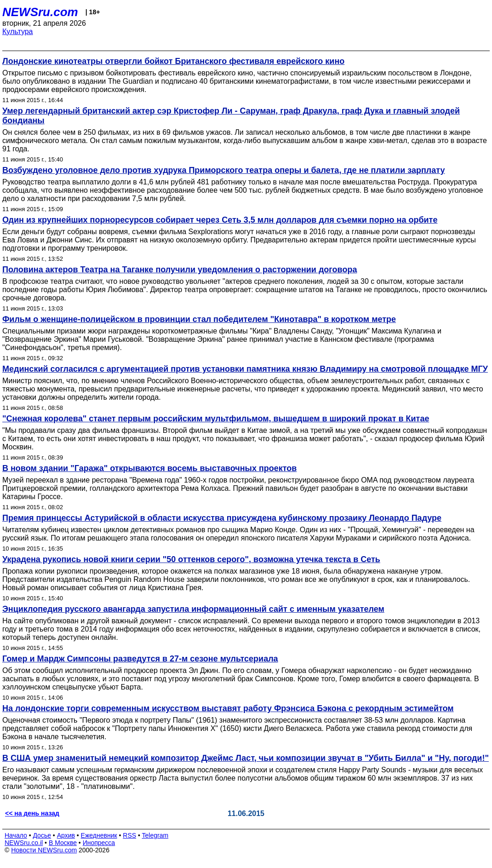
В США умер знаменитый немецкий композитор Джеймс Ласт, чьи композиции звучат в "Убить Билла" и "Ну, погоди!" (246, 758)
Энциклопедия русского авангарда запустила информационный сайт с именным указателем (193, 609)
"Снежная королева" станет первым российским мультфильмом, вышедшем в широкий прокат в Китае (216, 419)
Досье (42, 835)
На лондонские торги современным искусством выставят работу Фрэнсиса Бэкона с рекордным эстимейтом (228, 708)
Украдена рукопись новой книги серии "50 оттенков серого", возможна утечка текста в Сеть (191, 559)
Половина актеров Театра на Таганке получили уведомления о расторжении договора (180, 270)
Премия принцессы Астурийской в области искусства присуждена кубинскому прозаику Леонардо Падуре (222, 518)
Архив (66, 835)
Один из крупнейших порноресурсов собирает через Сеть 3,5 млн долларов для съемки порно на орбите (220, 220)
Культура (18, 32)
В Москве (63, 843)
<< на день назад (32, 813)
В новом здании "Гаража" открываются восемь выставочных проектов (149, 468)
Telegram (155, 835)
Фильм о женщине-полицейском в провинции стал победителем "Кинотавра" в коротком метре (199, 319)
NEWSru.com (40, 12)
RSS (129, 835)
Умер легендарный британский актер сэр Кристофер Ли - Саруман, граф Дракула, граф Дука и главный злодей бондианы (231, 116)
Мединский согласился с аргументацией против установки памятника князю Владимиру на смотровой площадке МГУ (245, 369)
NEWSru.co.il (24, 843)
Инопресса (99, 843)
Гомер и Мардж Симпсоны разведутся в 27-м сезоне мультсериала (140, 659)
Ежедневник (99, 835)
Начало (16, 835)
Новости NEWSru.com (44, 850)
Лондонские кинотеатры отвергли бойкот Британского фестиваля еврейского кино (173, 61)
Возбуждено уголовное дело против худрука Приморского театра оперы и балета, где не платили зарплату (224, 170)
